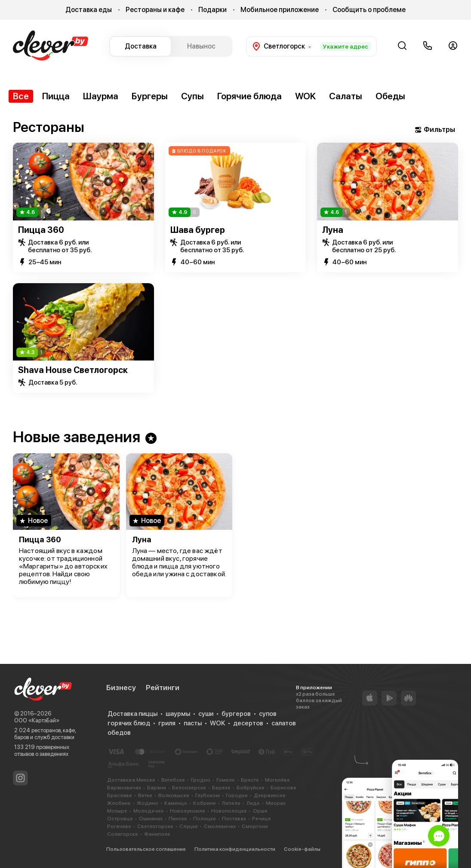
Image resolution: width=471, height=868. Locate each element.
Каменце (176, 803)
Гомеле (226, 780)
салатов (284, 723)
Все (21, 96)
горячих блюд (129, 723)
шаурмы (178, 714)
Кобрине (205, 803)
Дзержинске (270, 795)
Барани (157, 788)
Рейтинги (163, 688)
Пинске (178, 819)
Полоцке (205, 819)
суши (206, 714)
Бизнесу (121, 688)
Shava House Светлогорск (73, 370)
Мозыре (117, 811)
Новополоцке (229, 811)
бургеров (236, 714)
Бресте (250, 780)
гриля (167, 723)
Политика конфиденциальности (235, 849)
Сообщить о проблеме (369, 10)
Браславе (120, 795)
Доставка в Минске (131, 780)
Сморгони (255, 826)
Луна (333, 230)
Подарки (212, 10)
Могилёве (277, 780)
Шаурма (101, 96)
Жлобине (119, 803)
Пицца (56, 96)
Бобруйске (251, 788)
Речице (262, 819)
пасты (193, 723)
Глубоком (208, 795)
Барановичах (124, 788)
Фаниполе (157, 834)
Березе (221, 788)
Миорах (276, 803)
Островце (120, 819)
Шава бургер (198, 230)
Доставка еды (89, 10)
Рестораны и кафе (155, 10)
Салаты (346, 96)
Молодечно (149, 811)
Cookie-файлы (302, 849)
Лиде (253, 803)
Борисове (283, 788)
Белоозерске (189, 788)
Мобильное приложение (280, 10)
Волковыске (174, 795)
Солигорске (123, 834)
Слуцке (189, 826)
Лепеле (231, 803)
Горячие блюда (249, 96)
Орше (260, 811)
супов (268, 714)
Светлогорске (155, 826)
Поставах (234, 819)
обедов (119, 733)
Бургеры (150, 96)
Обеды (390, 96)
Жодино (148, 803)
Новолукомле (188, 811)
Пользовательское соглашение (146, 849)
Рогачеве (119, 826)
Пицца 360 (41, 230)
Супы (192, 96)
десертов (248, 723)
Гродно (201, 780)
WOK (305, 96)
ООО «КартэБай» (37, 720)
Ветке (145, 795)
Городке (237, 795)
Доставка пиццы (132, 714)
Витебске (173, 780)
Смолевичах (220, 826)
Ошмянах (151, 819)
